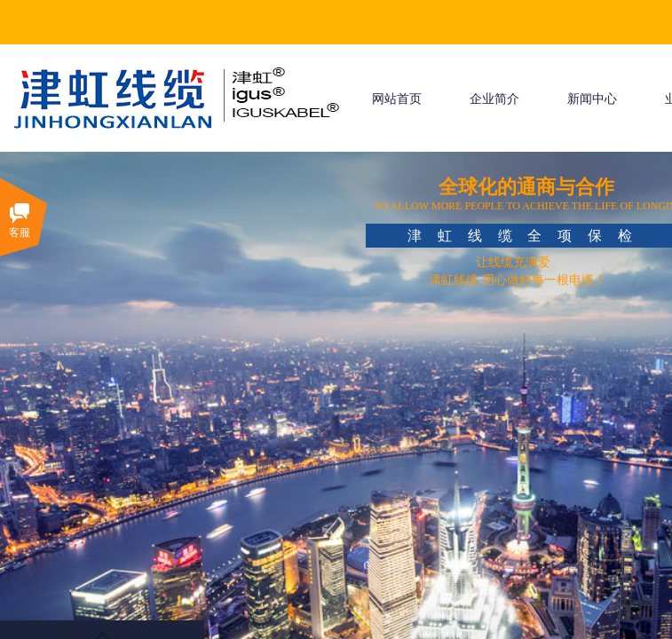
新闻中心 (592, 99)
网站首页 (397, 99)
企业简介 (494, 99)
